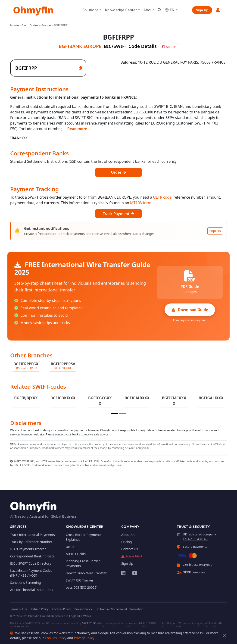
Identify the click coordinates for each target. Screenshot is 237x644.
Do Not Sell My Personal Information (119, 609)
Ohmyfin (33, 10)
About (149, 10)
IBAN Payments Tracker (28, 549)
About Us (128, 535)
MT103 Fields (76, 554)
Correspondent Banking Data (32, 556)
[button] (218, 10)
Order (118, 172)
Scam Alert (132, 556)
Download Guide (190, 310)
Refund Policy (40, 609)
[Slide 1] (118, 377)
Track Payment (118, 214)
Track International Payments (33, 535)
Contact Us (129, 549)
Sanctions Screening (25, 583)
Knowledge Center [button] (121, 10)
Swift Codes (30, 25)
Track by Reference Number (31, 542)
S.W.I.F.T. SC (89, 623)
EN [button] (170, 10)
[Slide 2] (123, 413)
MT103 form (141, 203)
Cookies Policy (56, 638)
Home (14, 25)
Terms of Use (19, 609)
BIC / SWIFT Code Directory (31, 563)
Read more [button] (77, 129)
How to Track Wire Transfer (86, 573)
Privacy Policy (84, 638)
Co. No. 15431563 (195, 539)
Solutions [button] (90, 10)
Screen (169, 47)
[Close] (225, 636)
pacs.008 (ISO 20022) (82, 587)
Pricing (126, 542)
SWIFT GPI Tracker (80, 580)
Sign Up (202, 10)
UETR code (162, 197)
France (46, 25)
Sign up (215, 231)
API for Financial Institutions (32, 590)
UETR (70, 547)
